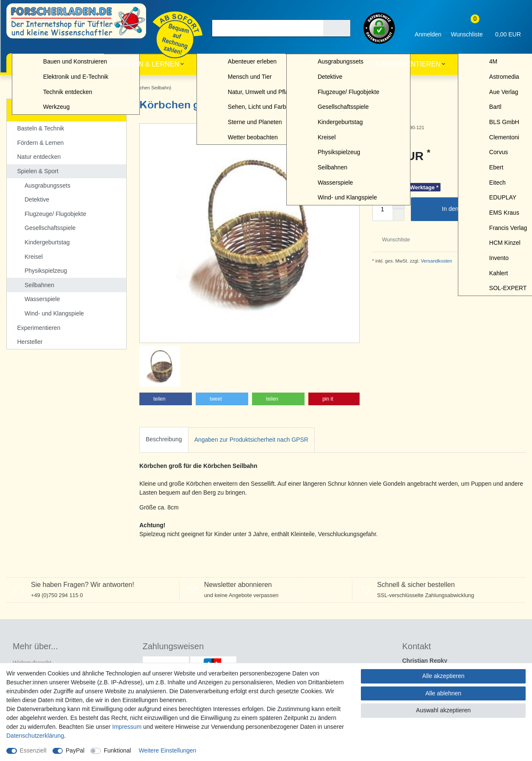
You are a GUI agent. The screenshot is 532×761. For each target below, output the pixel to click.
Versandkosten (436, 261)
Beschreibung (164, 403)
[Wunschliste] (467, 28)
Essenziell (33, 750)
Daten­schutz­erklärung (35, 736)
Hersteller (486, 64)
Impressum (127, 727)
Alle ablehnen (443, 693)
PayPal (75, 750)
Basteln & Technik (52, 64)
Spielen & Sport (322, 64)
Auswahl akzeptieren (443, 710)
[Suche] (337, 28)
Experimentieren (408, 64)
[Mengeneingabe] (382, 209)
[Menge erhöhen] (399, 203)
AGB (19, 653)
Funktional (118, 750)
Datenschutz (29, 639)
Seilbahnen (69, 88)
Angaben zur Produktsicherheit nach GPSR (251, 403)
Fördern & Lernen (144, 64)
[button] (166, 362)
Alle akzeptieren (443, 676)
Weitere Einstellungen (167, 750)
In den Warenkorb (481, 209)
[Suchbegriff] (268, 28)
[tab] (164, 403)
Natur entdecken (236, 64)
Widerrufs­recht (32, 626)
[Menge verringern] (399, 215)
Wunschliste (393, 240)
